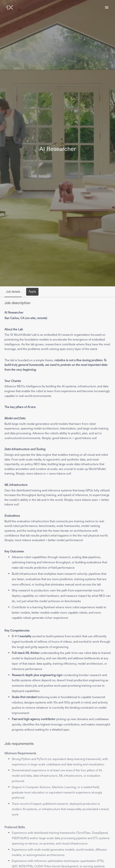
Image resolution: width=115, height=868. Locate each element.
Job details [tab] (13, 292)
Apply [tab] (32, 292)
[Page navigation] (107, 7)
